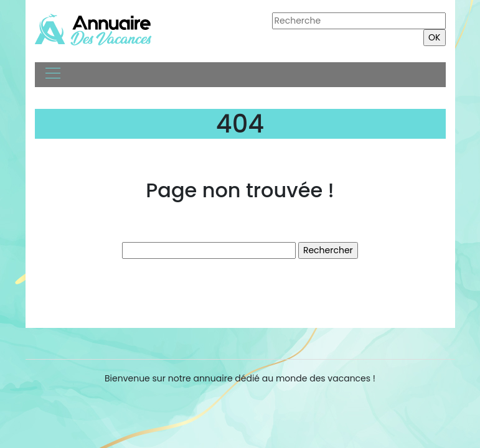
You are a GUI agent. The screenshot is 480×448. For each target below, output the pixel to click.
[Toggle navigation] (52, 75)
